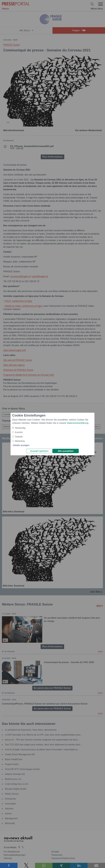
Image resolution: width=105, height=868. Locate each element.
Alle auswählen (66, 451)
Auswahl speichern (39, 451)
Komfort (19, 432)
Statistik (19, 437)
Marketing (20, 441)
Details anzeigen (21, 445)
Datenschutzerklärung (78, 423)
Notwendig (20, 428)
